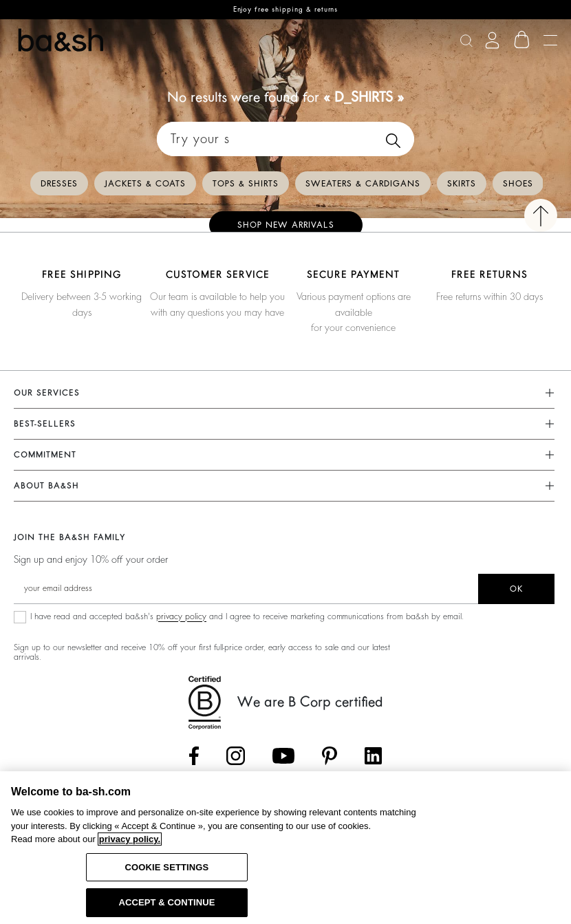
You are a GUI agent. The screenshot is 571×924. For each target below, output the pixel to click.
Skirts (462, 184)
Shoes (518, 184)
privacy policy (181, 616)
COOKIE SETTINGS (167, 867)
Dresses (59, 184)
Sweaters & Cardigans (363, 184)
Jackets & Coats (145, 184)
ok (516, 589)
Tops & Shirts (246, 184)
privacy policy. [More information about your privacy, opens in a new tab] (130, 839)
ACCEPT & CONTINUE (166, 902)
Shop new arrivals (286, 225)
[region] (285, 848)
